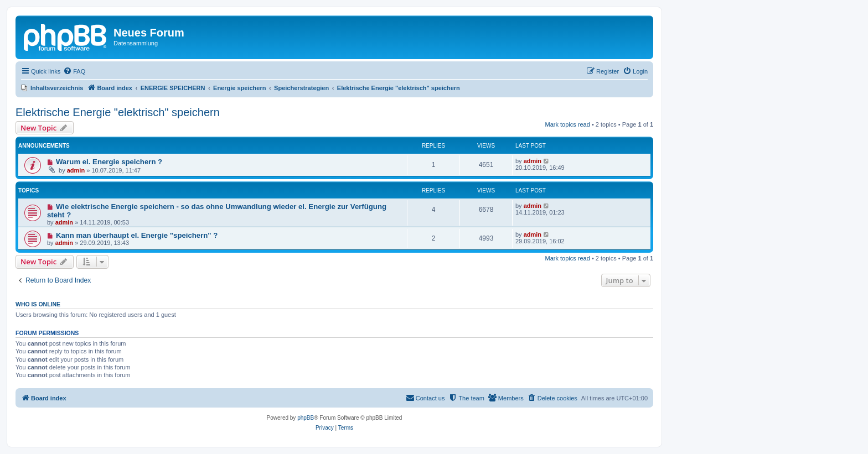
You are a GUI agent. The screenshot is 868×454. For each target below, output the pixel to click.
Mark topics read (568, 124)
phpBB (306, 418)
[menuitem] (74, 71)
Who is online (38, 304)
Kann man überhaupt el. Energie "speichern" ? (137, 235)
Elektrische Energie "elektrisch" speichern (118, 112)
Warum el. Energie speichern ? (109, 162)
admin (76, 170)
